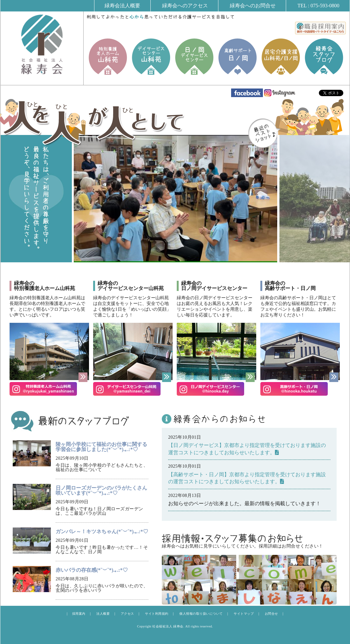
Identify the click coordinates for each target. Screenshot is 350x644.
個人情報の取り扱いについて (201, 614)
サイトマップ (244, 614)
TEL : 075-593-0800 (319, 6)
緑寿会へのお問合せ (253, 6)
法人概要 (103, 614)
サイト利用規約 (157, 614)
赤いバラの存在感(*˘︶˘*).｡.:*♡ (92, 570)
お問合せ (271, 614)
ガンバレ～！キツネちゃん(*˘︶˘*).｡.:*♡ (102, 531)
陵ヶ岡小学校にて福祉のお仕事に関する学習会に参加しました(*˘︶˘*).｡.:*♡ (101, 447)
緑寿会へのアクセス (185, 6)
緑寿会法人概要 (122, 6)
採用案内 (79, 614)
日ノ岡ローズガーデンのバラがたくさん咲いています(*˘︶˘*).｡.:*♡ (101, 490)
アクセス (127, 614)
